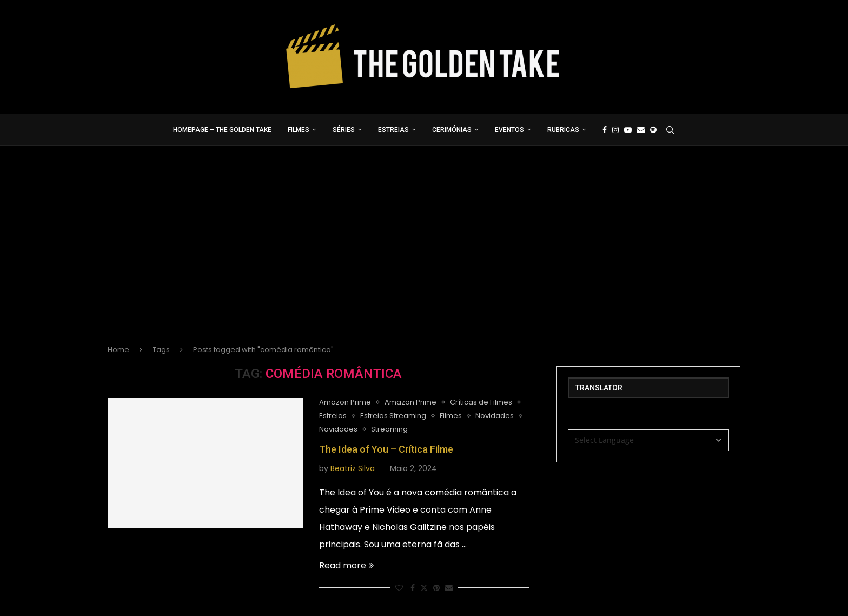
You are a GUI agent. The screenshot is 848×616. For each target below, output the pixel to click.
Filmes (299, 130)
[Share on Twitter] (424, 588)
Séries (344, 130)
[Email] (641, 130)
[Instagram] (615, 130)
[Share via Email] (449, 588)
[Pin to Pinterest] (436, 588)
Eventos (509, 130)
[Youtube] (628, 130)
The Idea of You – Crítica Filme (386, 449)
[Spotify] (653, 130)
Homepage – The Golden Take (222, 130)
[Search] (670, 130)
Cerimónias (452, 130)
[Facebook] (605, 130)
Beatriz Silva (353, 468)
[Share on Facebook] (413, 588)
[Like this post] (399, 588)
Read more (346, 565)
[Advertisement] (424, 254)
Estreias (393, 130)
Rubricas (563, 130)
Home (118, 350)
